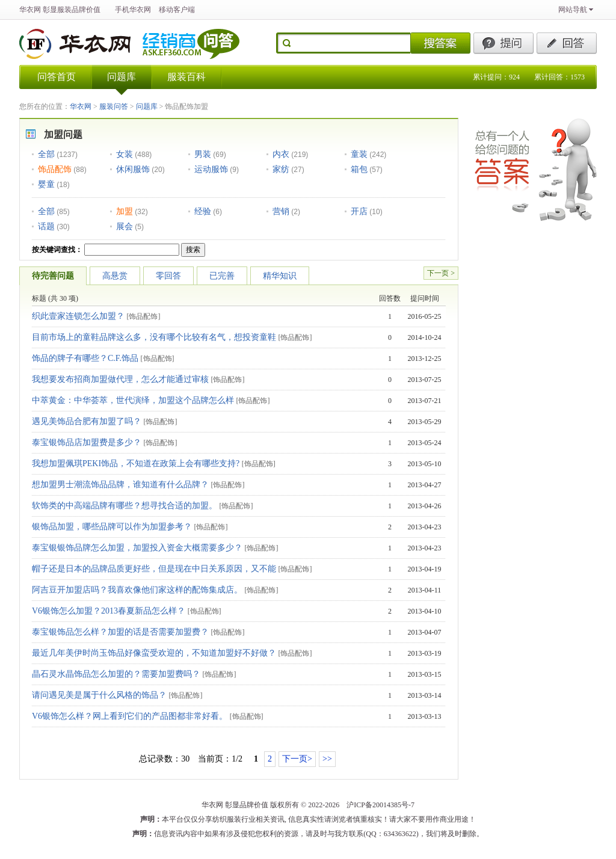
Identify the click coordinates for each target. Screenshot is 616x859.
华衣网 (30, 10)
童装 (359, 154)
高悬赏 (115, 276)
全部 (46, 154)
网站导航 (573, 10)
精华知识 (280, 276)
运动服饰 (211, 169)
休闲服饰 (133, 169)
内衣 (281, 154)
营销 (281, 211)
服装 (64, 10)
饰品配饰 (55, 169)
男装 (203, 154)
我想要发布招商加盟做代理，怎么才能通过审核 (120, 379)
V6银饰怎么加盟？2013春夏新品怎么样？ (109, 611)
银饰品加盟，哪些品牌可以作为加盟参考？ (112, 527)
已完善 (222, 276)
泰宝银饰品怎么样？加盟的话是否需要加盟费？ (120, 632)
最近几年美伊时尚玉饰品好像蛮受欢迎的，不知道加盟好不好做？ (154, 653)
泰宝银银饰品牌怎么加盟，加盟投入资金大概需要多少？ (137, 548)
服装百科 (186, 77)
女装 (125, 154)
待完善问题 (53, 276)
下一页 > (441, 273)
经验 (203, 211)
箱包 (359, 169)
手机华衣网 (133, 10)
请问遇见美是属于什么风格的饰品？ (99, 695)
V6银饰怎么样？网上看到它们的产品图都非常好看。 (130, 716)
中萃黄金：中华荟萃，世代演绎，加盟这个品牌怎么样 (133, 400)
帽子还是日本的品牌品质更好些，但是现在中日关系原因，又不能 (154, 569)
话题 (46, 226)
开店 (359, 211)
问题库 (122, 77)
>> (327, 759)
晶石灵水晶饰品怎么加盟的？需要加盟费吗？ (116, 674)
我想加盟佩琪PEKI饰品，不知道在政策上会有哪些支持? (136, 463)
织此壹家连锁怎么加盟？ (78, 316)
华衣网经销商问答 (192, 44)
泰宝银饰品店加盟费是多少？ (87, 442)
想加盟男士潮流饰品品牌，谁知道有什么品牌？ (120, 485)
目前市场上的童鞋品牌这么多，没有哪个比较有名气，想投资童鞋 (154, 337)
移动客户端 (177, 10)
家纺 (281, 169)
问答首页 (57, 77)
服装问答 (114, 106)
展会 (125, 226)
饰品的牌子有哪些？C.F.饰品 (85, 358)
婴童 (46, 184)
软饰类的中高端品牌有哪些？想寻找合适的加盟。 (125, 506)
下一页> (297, 759)
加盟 (125, 211)
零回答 (168, 276)
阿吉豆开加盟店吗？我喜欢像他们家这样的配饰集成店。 (137, 590)
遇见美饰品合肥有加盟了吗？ (87, 421)
